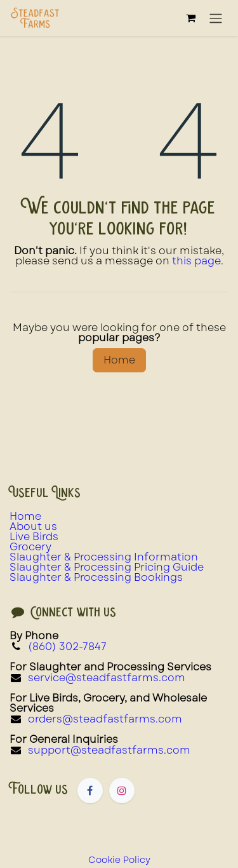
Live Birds (34, 537)
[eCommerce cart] (190, 18)
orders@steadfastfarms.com (105, 719)
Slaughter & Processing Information (104, 557)
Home (119, 360)
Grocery (30, 547)
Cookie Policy (119, 860)
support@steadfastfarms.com (109, 750)
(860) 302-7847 (67, 647)
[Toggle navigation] (216, 18)
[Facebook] (90, 790)
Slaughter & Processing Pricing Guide (107, 567)
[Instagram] (122, 790)
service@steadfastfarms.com (107, 678)
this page (196, 261)
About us (33, 526)
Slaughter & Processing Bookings (96, 577)
